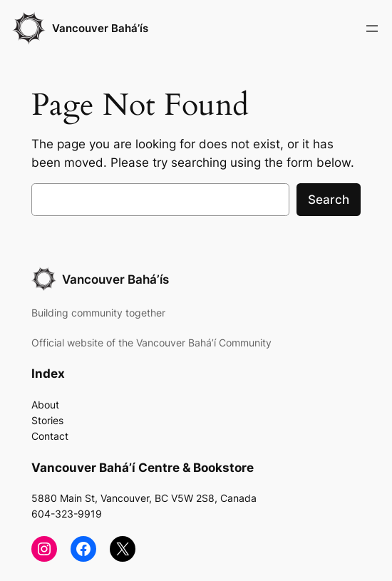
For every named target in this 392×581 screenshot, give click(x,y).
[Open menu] (372, 29)
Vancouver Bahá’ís (100, 28)
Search (329, 200)
